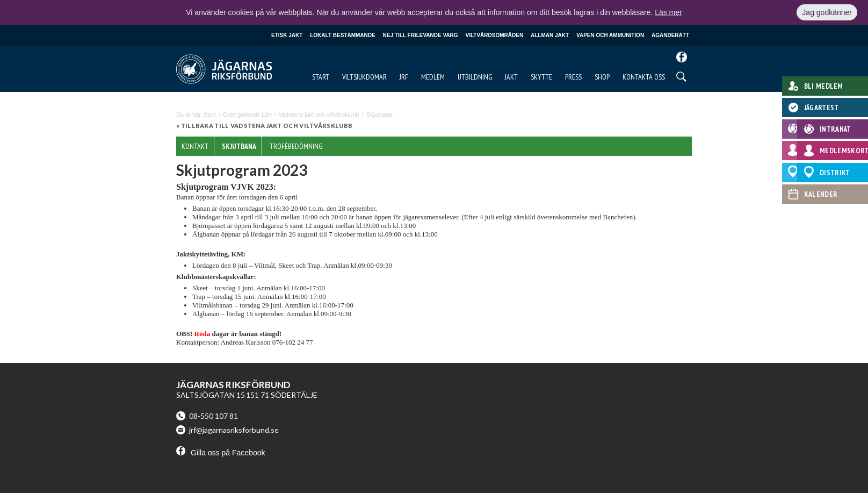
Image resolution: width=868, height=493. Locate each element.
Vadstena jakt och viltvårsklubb (319, 115)
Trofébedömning (296, 146)
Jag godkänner (827, 12)
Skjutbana (239, 146)
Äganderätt (670, 35)
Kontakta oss (644, 77)
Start (321, 77)
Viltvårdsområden (495, 35)
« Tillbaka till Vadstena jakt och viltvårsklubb (264, 126)
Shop (602, 77)
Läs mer (668, 12)
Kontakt (195, 146)
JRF (404, 77)
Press (573, 77)
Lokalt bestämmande (342, 35)
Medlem (433, 77)
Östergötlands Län (247, 115)
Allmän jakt (550, 35)
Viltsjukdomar (364, 77)
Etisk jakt (287, 35)
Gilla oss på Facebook (221, 453)
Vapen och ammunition (610, 35)
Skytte (541, 77)
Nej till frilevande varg (421, 35)
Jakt (511, 77)
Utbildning (475, 77)
